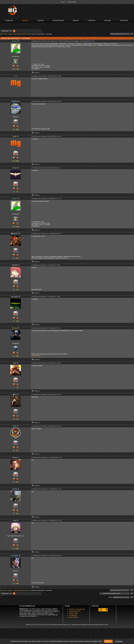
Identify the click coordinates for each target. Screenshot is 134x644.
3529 (14, 161)
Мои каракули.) (36, 355)
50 (14, 321)
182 (14, 419)
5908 (14, 69)
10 (41, 328)
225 (14, 290)
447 (14, 482)
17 (41, 555)
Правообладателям (75, 611)
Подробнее (119, 641)
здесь (95, 45)
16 (41, 521)
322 (14, 514)
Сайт (6, 34)
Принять (108, 641)
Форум (41, 21)
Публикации (58, 21)
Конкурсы (10, 34)
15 (41, 489)
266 (14, 584)
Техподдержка (73, 615)
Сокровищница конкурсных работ (22, 34)
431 (14, 258)
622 (14, 356)
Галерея (91, 21)
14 (41, 458)
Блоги (76, 21)
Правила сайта (73, 613)
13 (41, 426)
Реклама (124, 21)
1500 (14, 549)
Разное (108, 21)
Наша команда (73, 617)
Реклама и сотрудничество (77, 609)
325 (14, 129)
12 (41, 395)
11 (14, 192)
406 (14, 451)
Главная (9, 21)
